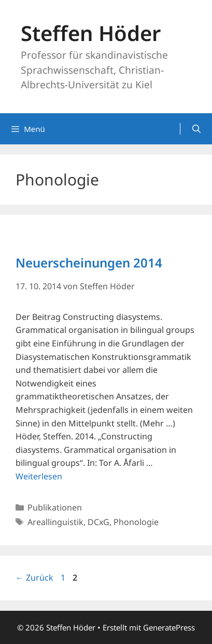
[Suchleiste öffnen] (196, 129)
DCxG (98, 522)
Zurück (34, 578)
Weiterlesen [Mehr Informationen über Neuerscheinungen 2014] (39, 476)
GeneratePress (169, 627)
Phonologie (136, 522)
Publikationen (55, 507)
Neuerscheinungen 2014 (89, 263)
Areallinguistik (55, 522)
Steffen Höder (91, 33)
